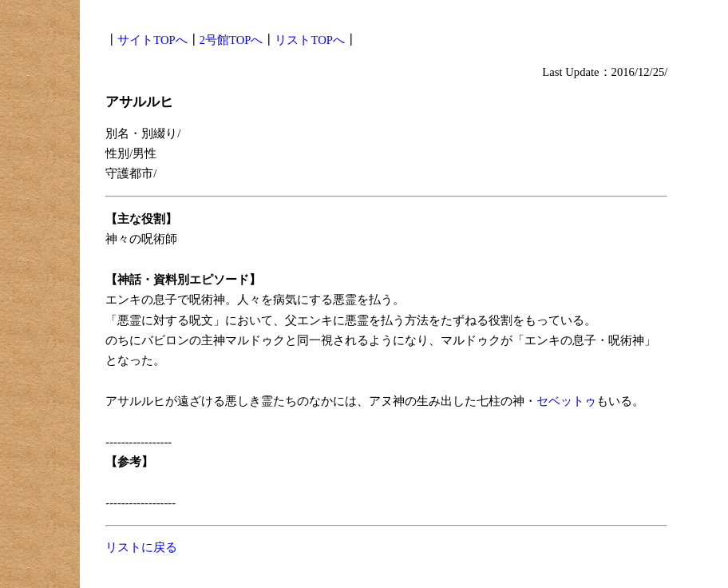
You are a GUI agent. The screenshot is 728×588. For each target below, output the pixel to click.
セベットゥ (566, 401)
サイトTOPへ (152, 40)
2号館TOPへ (231, 40)
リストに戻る (141, 547)
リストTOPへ (309, 40)
